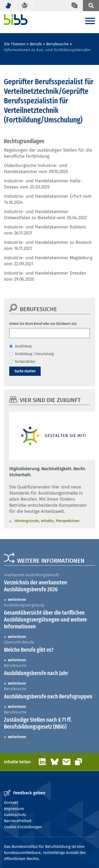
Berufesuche (57, 44)
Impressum (14, 809)
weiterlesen (17, 600)
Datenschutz (15, 815)
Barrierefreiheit (18, 821)
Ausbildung (23, 346)
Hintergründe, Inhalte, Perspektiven (47, 521)
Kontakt (11, 803)
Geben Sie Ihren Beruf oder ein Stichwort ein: (43, 324)
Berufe (36, 44)
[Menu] (90, 21)
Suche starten (25, 371)
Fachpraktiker (25, 362)
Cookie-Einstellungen (23, 827)
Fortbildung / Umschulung (34, 354)
